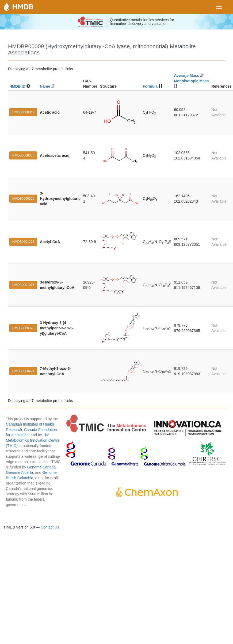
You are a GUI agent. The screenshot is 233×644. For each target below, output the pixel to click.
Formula (150, 86)
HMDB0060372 (23, 328)
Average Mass (186, 76)
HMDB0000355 (23, 199)
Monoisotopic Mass (191, 81)
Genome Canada (41, 467)
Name (45, 86)
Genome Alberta (19, 472)
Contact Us (50, 527)
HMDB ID (17, 86)
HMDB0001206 (23, 242)
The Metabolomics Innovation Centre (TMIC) (33, 440)
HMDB (23, 7)
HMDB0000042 (23, 112)
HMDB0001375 (23, 285)
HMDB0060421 (23, 371)
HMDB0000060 (23, 155)
